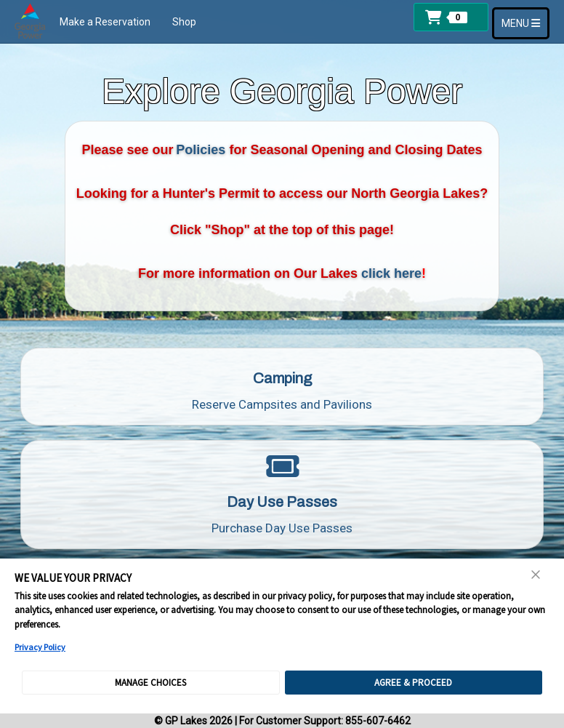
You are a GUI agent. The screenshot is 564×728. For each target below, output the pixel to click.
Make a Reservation (105, 22)
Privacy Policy (40, 647)
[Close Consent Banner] (536, 575)
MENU (525, 22)
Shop (184, 22)
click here (391, 273)
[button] (451, 17)
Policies (201, 150)
